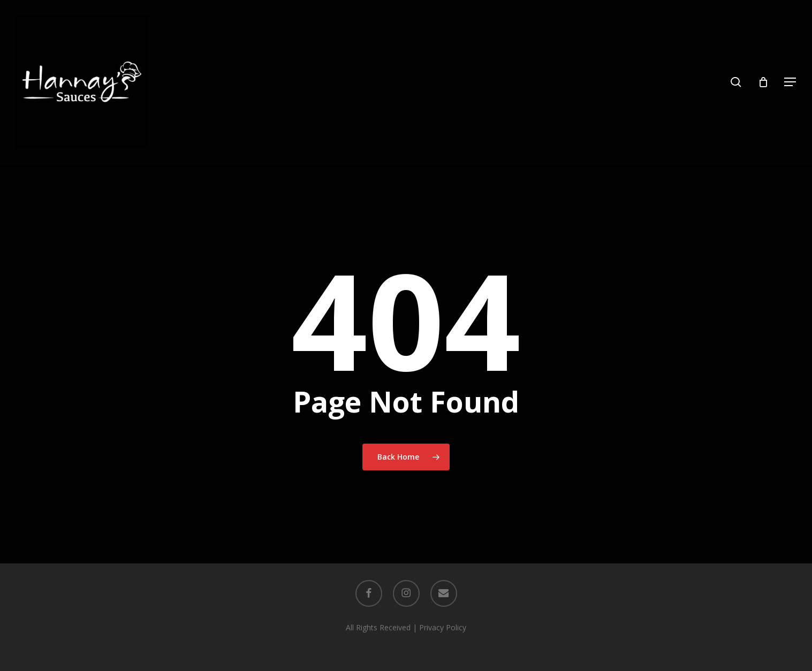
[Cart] (763, 82)
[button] (791, 82)
